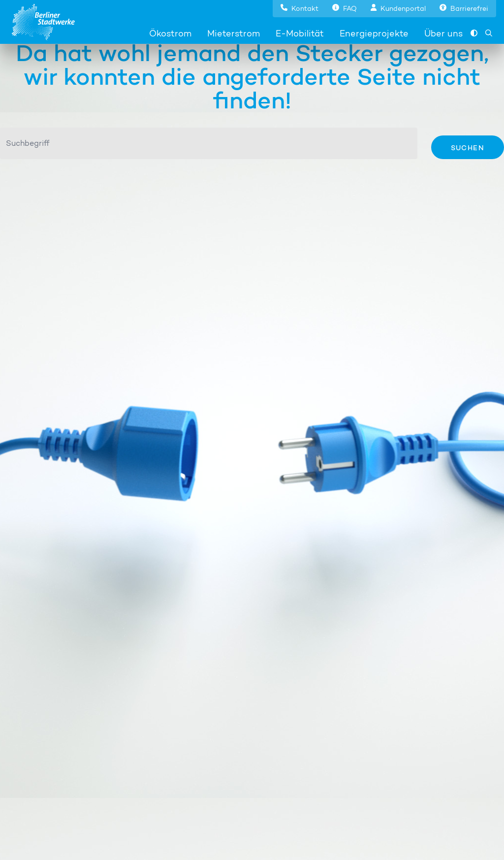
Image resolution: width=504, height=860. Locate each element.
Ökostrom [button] (170, 33)
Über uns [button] (443, 33)
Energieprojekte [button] (374, 33)
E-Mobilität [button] (300, 33)
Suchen (468, 148)
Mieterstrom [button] (234, 33)
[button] (299, 8)
